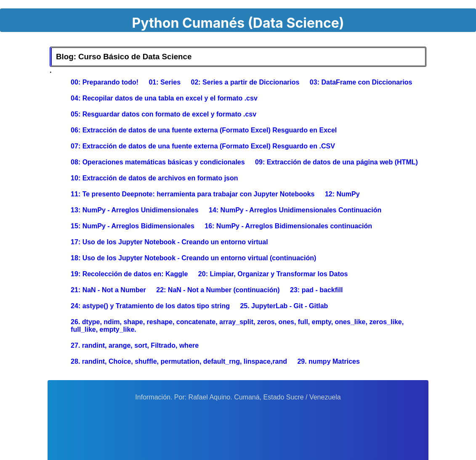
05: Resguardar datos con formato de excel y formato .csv (164, 114)
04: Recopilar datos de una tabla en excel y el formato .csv (164, 98)
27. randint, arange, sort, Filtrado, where (135, 345)
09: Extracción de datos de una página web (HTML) (336, 162)
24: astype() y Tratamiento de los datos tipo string (150, 306)
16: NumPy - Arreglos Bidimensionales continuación (288, 226)
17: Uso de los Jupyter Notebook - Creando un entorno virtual (169, 242)
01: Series (165, 82)
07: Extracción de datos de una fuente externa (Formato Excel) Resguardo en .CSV (203, 146)
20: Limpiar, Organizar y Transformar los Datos (273, 274)
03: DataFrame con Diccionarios (361, 82)
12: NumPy (342, 194)
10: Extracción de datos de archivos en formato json (154, 178)
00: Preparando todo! (105, 82)
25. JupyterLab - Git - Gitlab (284, 306)
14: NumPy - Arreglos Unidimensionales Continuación (295, 210)
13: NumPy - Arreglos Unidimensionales (134, 210)
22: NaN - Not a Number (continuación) (218, 290)
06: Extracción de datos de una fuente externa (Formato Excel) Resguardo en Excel (204, 130)
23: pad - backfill (316, 290)
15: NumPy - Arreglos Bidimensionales (133, 226)
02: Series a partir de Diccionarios (245, 82)
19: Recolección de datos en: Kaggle (129, 274)
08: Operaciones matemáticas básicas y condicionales (158, 162)
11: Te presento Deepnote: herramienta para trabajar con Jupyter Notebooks (193, 194)
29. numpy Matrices (328, 361)
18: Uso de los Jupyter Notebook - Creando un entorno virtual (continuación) (193, 258)
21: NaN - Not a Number (108, 290)
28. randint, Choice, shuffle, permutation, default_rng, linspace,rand (179, 361)
